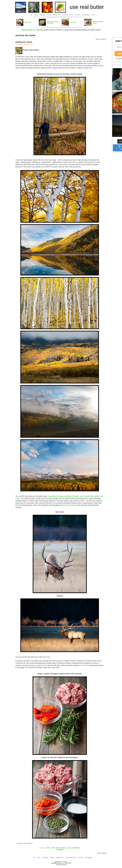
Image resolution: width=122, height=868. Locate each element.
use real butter (87, 7)
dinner (49, 848)
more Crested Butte (87, 496)
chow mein (73, 22)
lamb (53, 848)
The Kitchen (85, 665)
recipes (49, 15)
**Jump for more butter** (24, 843)
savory (69, 848)
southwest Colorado (72, 496)
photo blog (46, 657)
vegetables (76, 848)
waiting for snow (24, 42)
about (36, 15)
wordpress (65, 862)
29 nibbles (60, 850)
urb (31, 15)
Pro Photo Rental (69, 505)
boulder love (57, 15)
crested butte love (68, 15)
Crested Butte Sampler (55, 496)
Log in (93, 15)
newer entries (102, 853)
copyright (42, 15)
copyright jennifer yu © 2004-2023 (32, 30)
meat (58, 848)
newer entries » (101, 39)
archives (78, 15)
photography (86, 15)
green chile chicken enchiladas (53, 22)
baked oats (28, 22)
